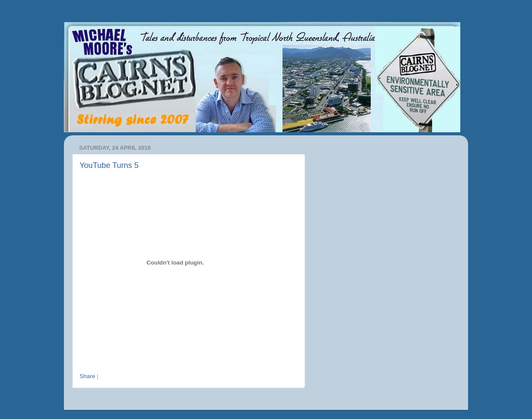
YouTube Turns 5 (109, 165)
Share (87, 376)
